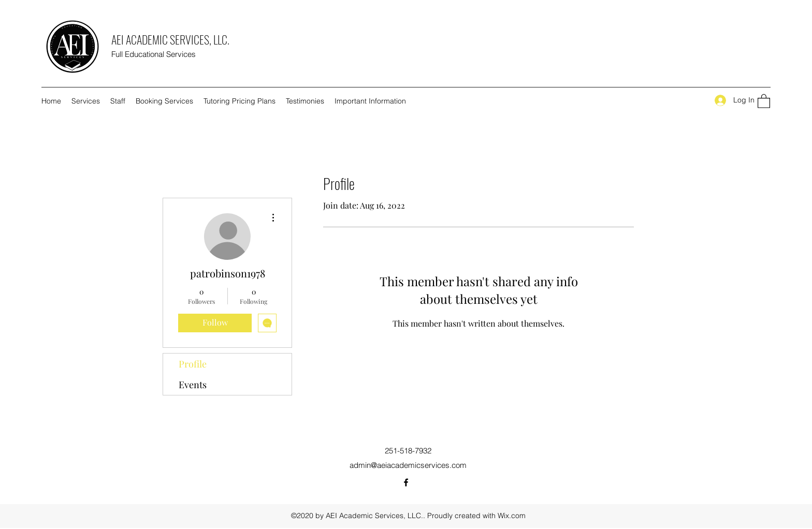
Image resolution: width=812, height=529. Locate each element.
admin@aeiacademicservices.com (408, 465)
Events (193, 385)
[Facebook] (406, 482)
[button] (764, 101)
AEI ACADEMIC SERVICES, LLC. (170, 39)
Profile (193, 364)
